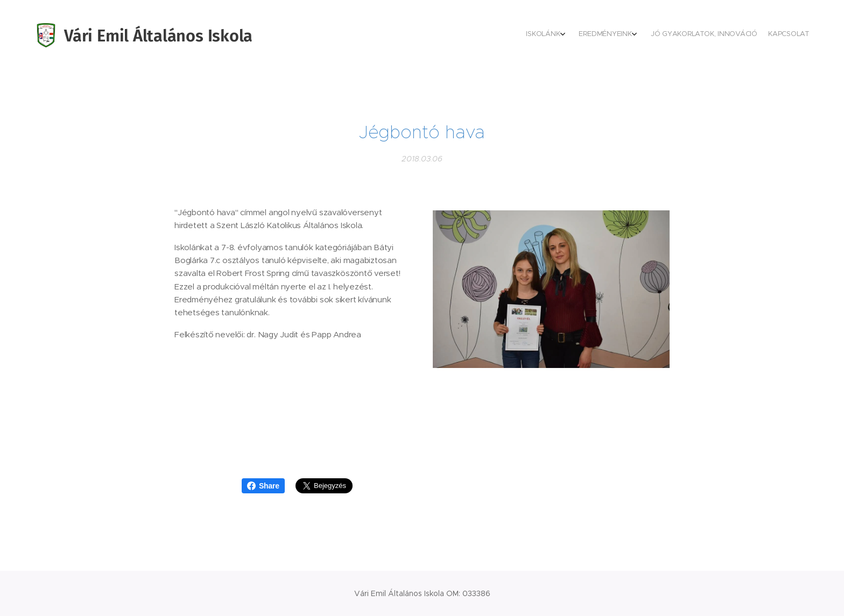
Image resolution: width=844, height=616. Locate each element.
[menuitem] (766, 35)
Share (263, 486)
